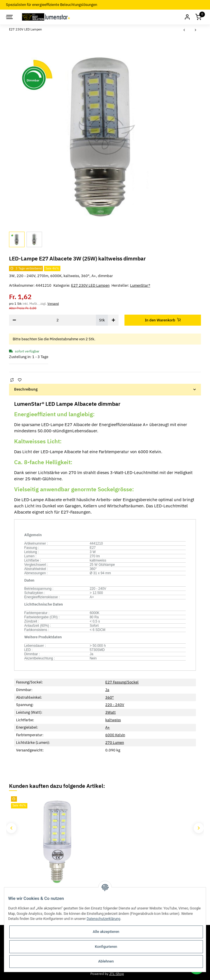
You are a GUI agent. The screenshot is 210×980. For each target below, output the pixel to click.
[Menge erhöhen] (113, 320)
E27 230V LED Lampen (90, 285)
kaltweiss (113, 720)
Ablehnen (106, 961)
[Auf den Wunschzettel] (19, 380)
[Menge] (58, 320)
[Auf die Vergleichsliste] (12, 380)
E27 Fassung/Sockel (122, 682)
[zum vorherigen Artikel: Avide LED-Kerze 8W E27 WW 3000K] (184, 30)
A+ (108, 727)
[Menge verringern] (14, 320)
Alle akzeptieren (106, 932)
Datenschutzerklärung (103, 919)
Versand (53, 304)
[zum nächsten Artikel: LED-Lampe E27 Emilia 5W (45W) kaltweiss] (195, 30)
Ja (107, 690)
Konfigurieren (106, 947)
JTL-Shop (117, 974)
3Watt (111, 712)
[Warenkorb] (198, 17)
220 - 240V (115, 705)
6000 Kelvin (115, 735)
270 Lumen (115, 743)
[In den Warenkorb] (163, 320)
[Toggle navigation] (9, 17)
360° (110, 697)
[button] (187, 17)
